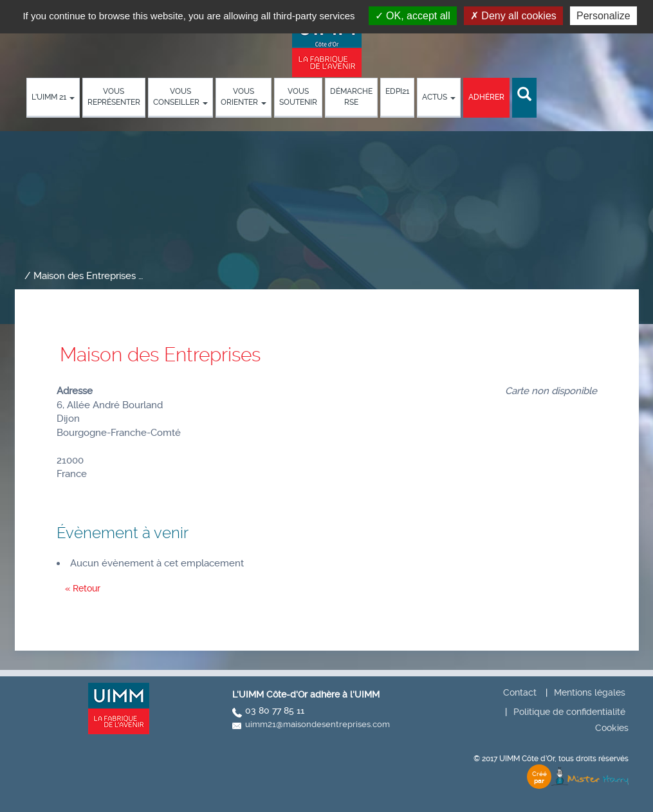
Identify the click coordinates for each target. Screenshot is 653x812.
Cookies (612, 728)
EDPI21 (397, 91)
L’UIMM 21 (53, 97)
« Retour (83, 588)
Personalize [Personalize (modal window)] (603, 16)
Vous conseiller (180, 97)
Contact (520, 692)
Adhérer (486, 97)
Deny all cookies (513, 16)
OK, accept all (413, 16)
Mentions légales (590, 692)
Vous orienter (244, 97)
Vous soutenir (298, 97)
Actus (439, 97)
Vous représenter (114, 97)
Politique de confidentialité (569, 712)
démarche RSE (351, 97)
